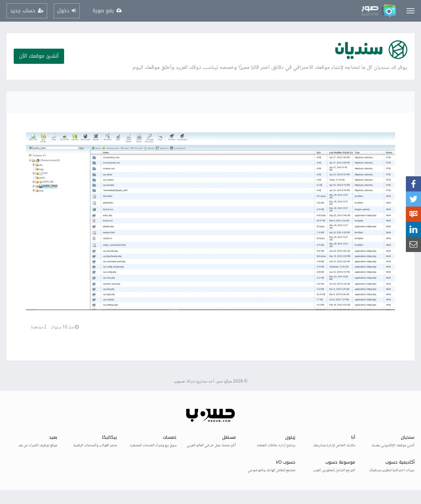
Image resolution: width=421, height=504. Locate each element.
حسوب (180, 382)
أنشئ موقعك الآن (39, 56)
